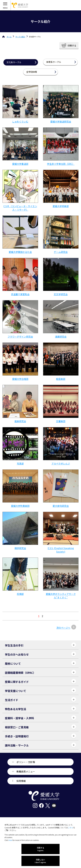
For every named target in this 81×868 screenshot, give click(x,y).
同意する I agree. (41, 849)
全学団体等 (32, 72)
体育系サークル (54, 62)
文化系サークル (14, 62)
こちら (71, 828)
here (10, 840)
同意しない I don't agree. (41, 861)
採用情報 (21, 781)
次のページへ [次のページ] (63, 628)
